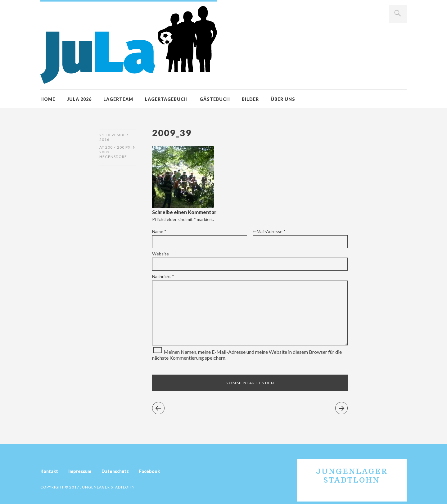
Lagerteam (118, 99)
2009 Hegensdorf (113, 154)
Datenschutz (115, 471)
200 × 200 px (118, 147)
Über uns (283, 99)
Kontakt (49, 471)
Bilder (250, 99)
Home (48, 99)
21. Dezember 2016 (114, 137)
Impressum (80, 471)
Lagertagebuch (166, 99)
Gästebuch (215, 99)
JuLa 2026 (79, 99)
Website (160, 254)
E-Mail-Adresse (269, 231)
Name (159, 231)
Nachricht (163, 276)
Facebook (149, 471)
